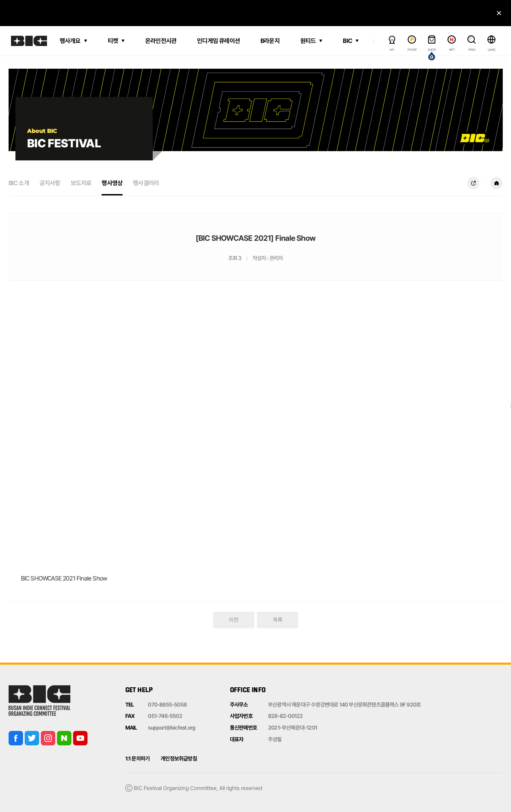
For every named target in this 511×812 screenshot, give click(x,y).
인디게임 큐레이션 (218, 41)
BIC (347, 41)
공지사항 (50, 183)
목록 (278, 620)
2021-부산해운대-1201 (293, 728)
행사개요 (70, 41)
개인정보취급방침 (179, 759)
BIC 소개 (19, 183)
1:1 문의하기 (138, 759)
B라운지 (270, 41)
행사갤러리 (146, 183)
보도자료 (81, 183)
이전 (234, 620)
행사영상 (112, 183)
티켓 (113, 41)
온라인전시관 (161, 41)
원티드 (308, 41)
